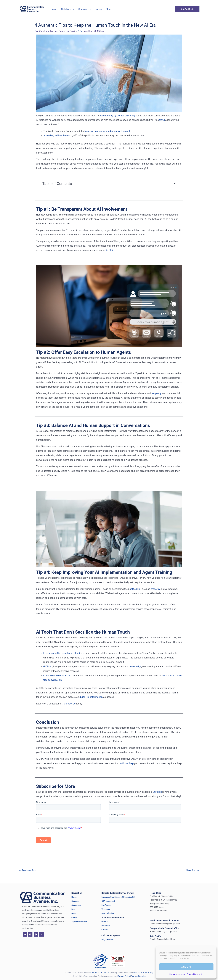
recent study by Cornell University (118, 115)
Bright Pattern (107, 939)
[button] (66, 9)
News (74, 913)
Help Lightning (108, 913)
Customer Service (68, 31)
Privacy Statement (194, 974)
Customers (76, 905)
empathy (157, 393)
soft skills (135, 589)
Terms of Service (138, 976)
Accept (186, 967)
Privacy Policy (124, 976)
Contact (75, 917)
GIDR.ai (47, 666)
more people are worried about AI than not (108, 131)
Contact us (70, 703)
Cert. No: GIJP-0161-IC (100, 972)
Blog (73, 909)
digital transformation (91, 697)
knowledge (136, 666)
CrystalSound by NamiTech (58, 675)
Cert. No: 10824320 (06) (143, 972)
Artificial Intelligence (47, 31)
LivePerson (106, 905)
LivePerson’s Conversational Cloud (62, 653)
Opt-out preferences (177, 974)
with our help (127, 763)
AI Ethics (111, 250)
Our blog (157, 792)
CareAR (105, 930)
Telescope (106, 909)
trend (162, 120)
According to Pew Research (58, 136)
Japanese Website (79, 921)
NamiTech (106, 925)
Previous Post (28, 870)
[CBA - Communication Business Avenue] (32, 9)
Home (74, 897)
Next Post (193, 870)
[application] (71, 9)
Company (75, 901)
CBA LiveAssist (108, 901)
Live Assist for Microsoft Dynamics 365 (118, 897)
